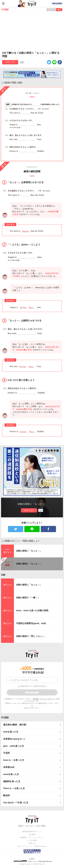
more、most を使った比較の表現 (32, 610)
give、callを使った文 (14, 746)
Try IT (32, 3)
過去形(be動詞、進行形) (15, 725)
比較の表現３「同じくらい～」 (31, 636)
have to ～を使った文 (14, 760)
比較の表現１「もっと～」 (29, 551)
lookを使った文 (11, 732)
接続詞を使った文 (12, 781)
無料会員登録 (57, 3)
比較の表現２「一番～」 (28, 598)
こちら (26, 708)
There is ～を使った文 (14, 788)
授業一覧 (32, 843)
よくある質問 (32, 840)
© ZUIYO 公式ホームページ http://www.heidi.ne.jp (33, 860)
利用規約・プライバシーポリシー (44, 699)
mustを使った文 (11, 774)
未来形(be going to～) (14, 739)
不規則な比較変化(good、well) (31, 623)
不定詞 (6, 753)
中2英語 (5, 718)
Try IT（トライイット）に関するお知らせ (32, 846)
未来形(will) (9, 767)
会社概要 (32, 834)
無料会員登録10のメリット (32, 832)
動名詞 (6, 795)
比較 (3, 575)
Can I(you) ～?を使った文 (16, 803)
